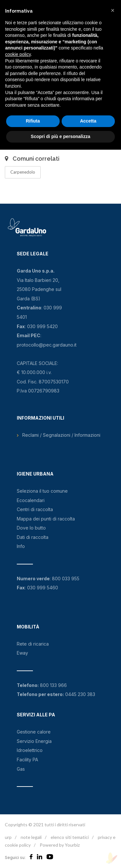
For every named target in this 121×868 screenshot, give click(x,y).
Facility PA (27, 760)
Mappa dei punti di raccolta (46, 519)
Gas (21, 769)
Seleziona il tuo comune (42, 491)
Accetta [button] (88, 121)
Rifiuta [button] (33, 121)
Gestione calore (34, 732)
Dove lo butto (31, 528)
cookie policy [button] (18, 54)
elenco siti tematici (70, 837)
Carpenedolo (23, 172)
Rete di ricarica (33, 644)
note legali (31, 837)
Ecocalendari (31, 500)
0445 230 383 (80, 694)
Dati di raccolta (33, 537)
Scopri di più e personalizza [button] (60, 136)
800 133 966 (53, 685)
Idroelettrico (30, 750)
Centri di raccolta (35, 509)
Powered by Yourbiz (60, 845)
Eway (22, 653)
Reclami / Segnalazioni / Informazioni (61, 435)
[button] (113, 10)
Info (21, 546)
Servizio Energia (34, 741)
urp (8, 837)
